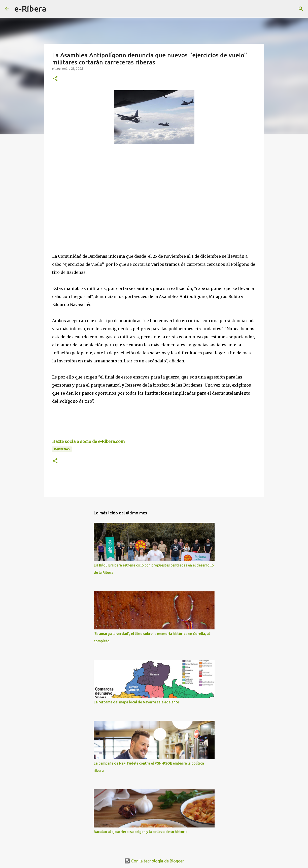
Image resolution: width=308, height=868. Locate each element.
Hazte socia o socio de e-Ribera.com (88, 441)
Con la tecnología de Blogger (154, 861)
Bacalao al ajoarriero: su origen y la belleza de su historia (141, 832)
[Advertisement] (90, 194)
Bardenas (62, 449)
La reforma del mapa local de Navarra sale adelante (136, 702)
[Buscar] (53, 9)
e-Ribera (30, 9)
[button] (55, 79)
